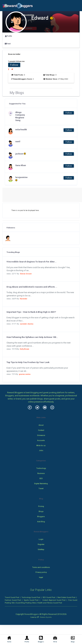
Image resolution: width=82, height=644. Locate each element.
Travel (41, 489)
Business (41, 473)
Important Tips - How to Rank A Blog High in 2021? (31, 312)
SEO (41, 479)
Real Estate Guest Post (66, 597)
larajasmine (21, 179)
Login (41, 539)
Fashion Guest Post (13, 600)
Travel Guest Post (12, 597)
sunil (18, 141)
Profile (8, 36)
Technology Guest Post (31, 597)
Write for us (41, 446)
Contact (41, 430)
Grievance (41, 435)
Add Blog (41, 522)
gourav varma (25, 374)
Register (41, 544)
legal (41, 577)
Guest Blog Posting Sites (26, 603)
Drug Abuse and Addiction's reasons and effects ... (32, 287)
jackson (21, 154)
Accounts (41, 440)
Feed (8, 44)
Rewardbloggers (32, 614)
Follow (14, 65)
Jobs (41, 450)
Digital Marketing (41, 484)
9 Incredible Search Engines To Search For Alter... (32, 262)
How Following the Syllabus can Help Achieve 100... (32, 337)
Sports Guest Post (31, 600)
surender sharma (27, 324)
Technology (41, 468)
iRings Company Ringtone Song (20, 116)
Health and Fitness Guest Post (50, 603)
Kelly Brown (25, 349)
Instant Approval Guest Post (54, 600)
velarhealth (21, 130)
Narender (24, 299)
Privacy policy (41, 572)
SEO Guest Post (49, 597)
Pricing (41, 506)
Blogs (41, 511)
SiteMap (41, 550)
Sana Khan (21, 165)
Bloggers (41, 517)
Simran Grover (26, 274)
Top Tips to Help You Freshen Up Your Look (28, 362)
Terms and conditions (41, 567)
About (41, 425)
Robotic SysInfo (44, 617)
